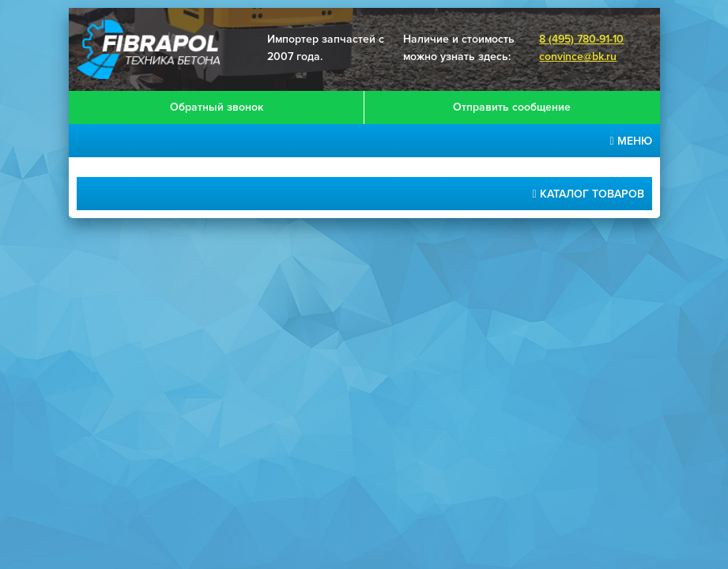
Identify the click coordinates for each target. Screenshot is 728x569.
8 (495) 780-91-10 (581, 39)
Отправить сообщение (512, 107)
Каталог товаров (588, 194)
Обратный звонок (217, 107)
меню (630, 141)
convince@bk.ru (578, 57)
